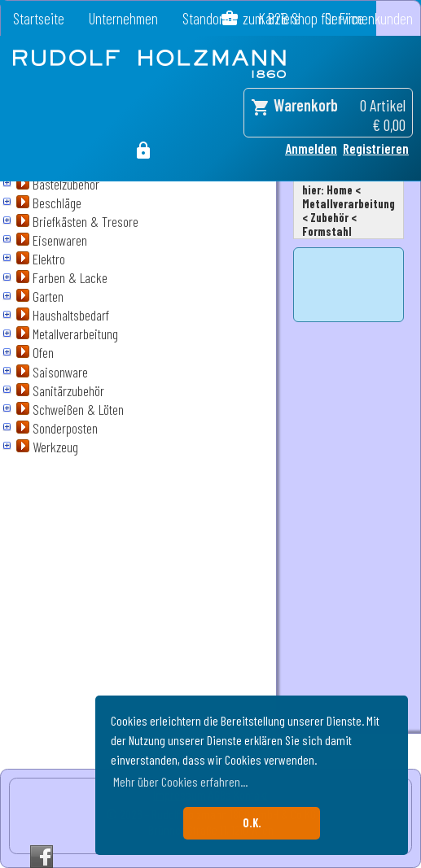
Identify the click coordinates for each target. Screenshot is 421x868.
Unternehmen (123, 18)
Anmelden (311, 148)
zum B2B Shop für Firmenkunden (328, 18)
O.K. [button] (252, 823)
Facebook (42, 857)
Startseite (39, 18)
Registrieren (376, 148)
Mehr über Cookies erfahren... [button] (180, 781)
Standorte (208, 18)
